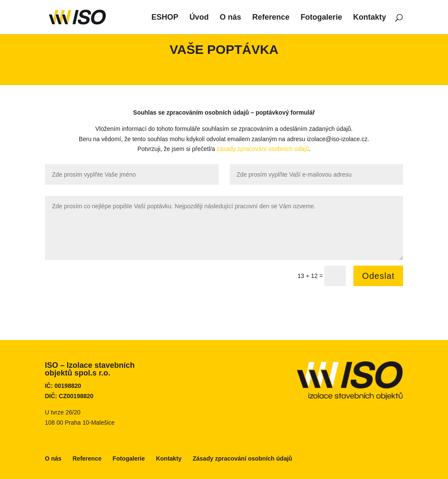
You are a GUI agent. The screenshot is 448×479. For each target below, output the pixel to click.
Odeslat (378, 276)
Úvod (199, 18)
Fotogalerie (321, 18)
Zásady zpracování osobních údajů (242, 458)
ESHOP (165, 18)
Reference (271, 18)
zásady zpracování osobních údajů (263, 149)
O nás (231, 18)
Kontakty (369, 18)
